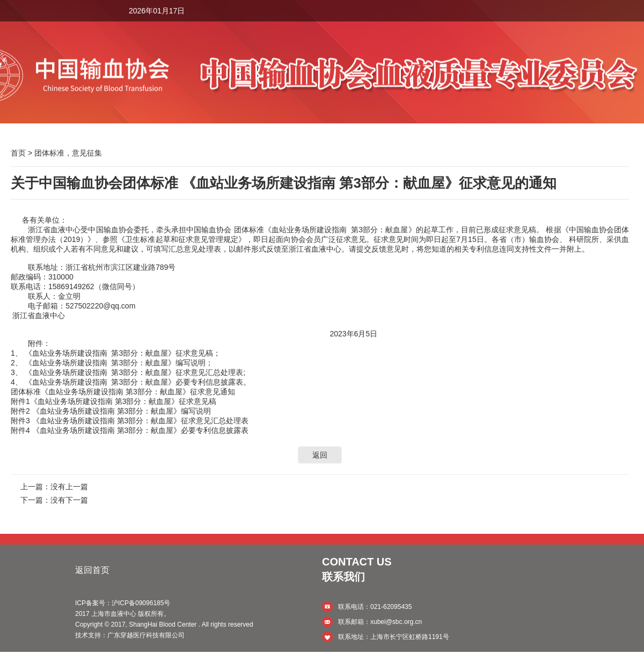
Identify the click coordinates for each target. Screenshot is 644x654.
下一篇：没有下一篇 (54, 500)
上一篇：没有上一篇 (54, 487)
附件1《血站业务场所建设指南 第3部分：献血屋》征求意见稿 (114, 401)
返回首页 (92, 570)
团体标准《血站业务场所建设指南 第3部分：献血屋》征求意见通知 (123, 392)
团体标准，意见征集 (68, 153)
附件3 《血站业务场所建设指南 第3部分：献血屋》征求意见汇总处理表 (130, 421)
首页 (18, 153)
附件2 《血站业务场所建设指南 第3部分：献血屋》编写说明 (111, 411)
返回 (320, 455)
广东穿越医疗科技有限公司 (146, 635)
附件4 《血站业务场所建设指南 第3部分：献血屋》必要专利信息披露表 (130, 430)
